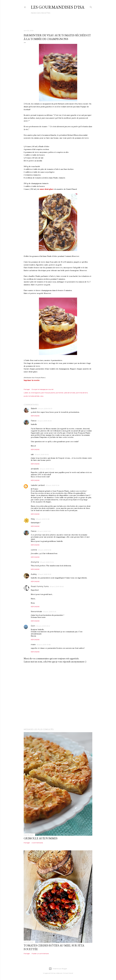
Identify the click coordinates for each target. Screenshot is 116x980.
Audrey (34, 574)
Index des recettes (41, 13)
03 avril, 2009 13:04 (47, 562)
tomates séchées (34, 396)
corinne (34, 550)
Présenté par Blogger (58, 969)
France (34, 421)
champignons (36, 393)
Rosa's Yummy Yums (40, 586)
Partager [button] (27, 389)
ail (29, 393)
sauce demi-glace (47, 189)
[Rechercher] (91, 7)
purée (26, 396)
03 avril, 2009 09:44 (47, 469)
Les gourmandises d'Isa (58, 7)
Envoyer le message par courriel (43, 389)
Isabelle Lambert (38, 485)
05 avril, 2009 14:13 (50, 612)
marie (33, 645)
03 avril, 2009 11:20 (44, 531)
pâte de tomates (70, 393)
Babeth (34, 409)
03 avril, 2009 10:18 (43, 519)
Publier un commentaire (40, 954)
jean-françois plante (48, 393)
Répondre (35, 416)
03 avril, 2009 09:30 (45, 421)
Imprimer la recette (32, 380)
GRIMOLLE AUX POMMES (41, 838)
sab (32, 454)
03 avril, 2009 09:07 (45, 409)
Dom (33, 626)
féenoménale (36, 612)
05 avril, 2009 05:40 (57, 586)
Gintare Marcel (68, 973)
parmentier (60, 393)
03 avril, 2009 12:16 (45, 550)
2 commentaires (37, 843)
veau (42, 396)
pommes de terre (82, 393)
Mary (33, 519)
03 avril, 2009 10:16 (53, 485)
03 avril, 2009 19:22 (44, 574)
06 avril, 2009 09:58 (44, 645)
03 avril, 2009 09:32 (42, 454)
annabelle (35, 469)
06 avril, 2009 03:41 (43, 626)
